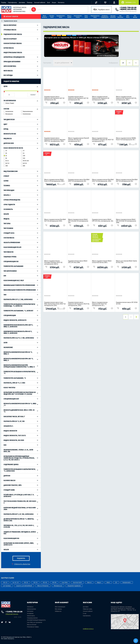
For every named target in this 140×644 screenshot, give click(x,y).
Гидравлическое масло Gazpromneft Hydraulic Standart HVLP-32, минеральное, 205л (55, 140)
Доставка (22, 2)
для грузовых (7, 586)
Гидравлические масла (61, 16)
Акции (54, 2)
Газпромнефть (127, 582)
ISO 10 (5, 582)
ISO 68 (54, 582)
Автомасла (30, 607)
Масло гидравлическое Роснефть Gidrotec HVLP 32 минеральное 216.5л (53, 262)
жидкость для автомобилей (24, 586)
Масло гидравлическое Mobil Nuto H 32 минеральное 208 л (54, 180)
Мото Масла (128, 16)
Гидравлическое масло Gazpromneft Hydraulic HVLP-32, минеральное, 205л (79, 304)
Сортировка (47, 63)
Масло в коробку (69, 16)
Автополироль (31, 616)
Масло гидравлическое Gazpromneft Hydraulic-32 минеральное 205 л (101, 98)
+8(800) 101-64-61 (128, 9)
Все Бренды (135, 16)
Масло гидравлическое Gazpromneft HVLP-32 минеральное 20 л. (100, 304)
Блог (49, 2)
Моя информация (60, 607)
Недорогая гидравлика (74, 586)
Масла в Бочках (32, 625)
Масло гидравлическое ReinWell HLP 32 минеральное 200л (55, 220)
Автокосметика (31, 609)
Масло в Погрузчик (43, 586)
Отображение (113, 63)
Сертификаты (12, 2)
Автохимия (30, 611)
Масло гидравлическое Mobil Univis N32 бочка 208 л (102, 262)
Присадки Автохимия (113, 16)
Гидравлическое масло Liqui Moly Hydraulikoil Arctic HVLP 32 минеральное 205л (55, 304)
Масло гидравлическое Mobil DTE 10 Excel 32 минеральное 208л (126, 221)
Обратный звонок (12, 614)
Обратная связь (88, 609)
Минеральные (58, 586)
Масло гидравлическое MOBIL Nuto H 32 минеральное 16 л (126, 139)
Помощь (30, 2)
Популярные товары (33, 627)
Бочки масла (86, 16)
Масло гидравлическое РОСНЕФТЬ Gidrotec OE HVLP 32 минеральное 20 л (103, 140)
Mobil (108, 582)
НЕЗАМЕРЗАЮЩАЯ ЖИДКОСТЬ (36, 620)
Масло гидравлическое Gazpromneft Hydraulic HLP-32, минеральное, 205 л (126, 98)
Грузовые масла (52, 16)
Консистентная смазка (78, 16)
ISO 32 (35, 582)
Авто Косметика (120, 16)
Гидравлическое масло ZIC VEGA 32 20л (127, 303)
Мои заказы (58, 609)
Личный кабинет (40, 2)
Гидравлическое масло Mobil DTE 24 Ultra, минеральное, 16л (103, 220)
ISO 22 (26, 582)
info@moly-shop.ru (88, 629)
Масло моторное (44, 16)
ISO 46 (45, 582)
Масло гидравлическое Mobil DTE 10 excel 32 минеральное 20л (78, 221)
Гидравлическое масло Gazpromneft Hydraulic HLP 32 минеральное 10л (54, 98)
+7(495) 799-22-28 (128, 8)
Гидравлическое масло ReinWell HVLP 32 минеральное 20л (79, 180)
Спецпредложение (32, 618)
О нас (85, 613)
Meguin (99, 582)
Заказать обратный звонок (128, 11)
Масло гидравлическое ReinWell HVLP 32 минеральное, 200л (103, 180)
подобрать (21, 558)
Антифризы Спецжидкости (105, 16)
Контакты (61, 2)
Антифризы (30, 613)
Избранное (58, 611)
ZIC (116, 582)
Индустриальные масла (95, 16)
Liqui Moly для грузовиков (35, 622)
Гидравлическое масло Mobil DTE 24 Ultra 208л (78, 262)
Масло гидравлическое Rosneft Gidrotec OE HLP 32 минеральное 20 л (79, 140)
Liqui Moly (65, 582)
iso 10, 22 (16, 582)
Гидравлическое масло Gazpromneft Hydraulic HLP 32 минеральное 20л (78, 98)
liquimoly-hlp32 (77, 582)
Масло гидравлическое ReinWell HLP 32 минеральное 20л (127, 180)
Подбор (4, 2)
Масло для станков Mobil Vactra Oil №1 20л (126, 262)
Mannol (89, 582)
